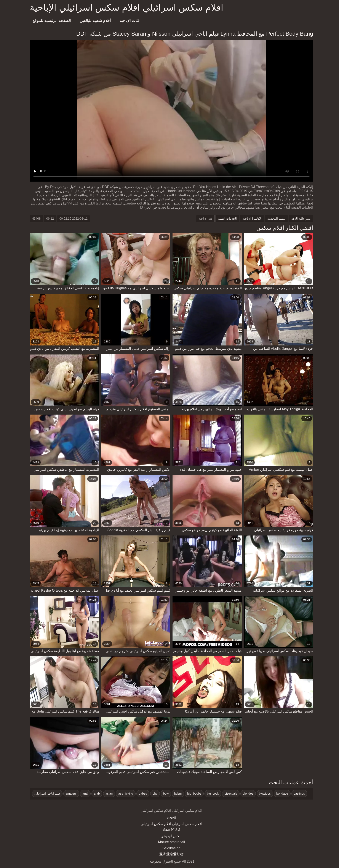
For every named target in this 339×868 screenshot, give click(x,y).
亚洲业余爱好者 (169, 854)
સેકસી (169, 818)
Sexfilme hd (169, 848)
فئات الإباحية (128, 21)
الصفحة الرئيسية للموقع (50, 21)
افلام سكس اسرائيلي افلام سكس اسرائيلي (169, 824)
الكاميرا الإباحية (250, 219)
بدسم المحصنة (274, 219)
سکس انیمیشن (169, 836)
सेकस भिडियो (169, 830)
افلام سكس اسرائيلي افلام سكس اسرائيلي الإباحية (125, 7)
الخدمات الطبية (225, 219)
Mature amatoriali (169, 842)
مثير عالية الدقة (299, 219)
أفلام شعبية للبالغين (93, 21)
